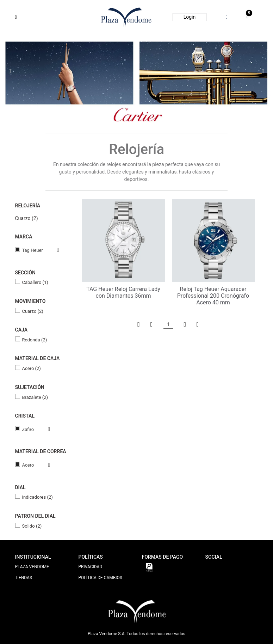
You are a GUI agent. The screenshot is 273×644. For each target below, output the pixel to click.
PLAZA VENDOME (32, 567)
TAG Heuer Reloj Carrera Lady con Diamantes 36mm (123, 292)
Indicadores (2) (38, 497)
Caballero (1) (35, 282)
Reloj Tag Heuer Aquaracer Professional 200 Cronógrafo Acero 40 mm (213, 296)
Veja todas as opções (51, 250)
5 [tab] (151, 113)
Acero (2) (32, 368)
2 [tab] (130, 113)
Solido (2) (32, 526)
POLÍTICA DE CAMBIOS (100, 578)
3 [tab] (137, 113)
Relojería (28, 206)
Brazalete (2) (35, 397)
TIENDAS (24, 578)
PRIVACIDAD (91, 567)
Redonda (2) (35, 340)
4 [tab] (144, 113)
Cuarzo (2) (27, 218)
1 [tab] (122, 112)
